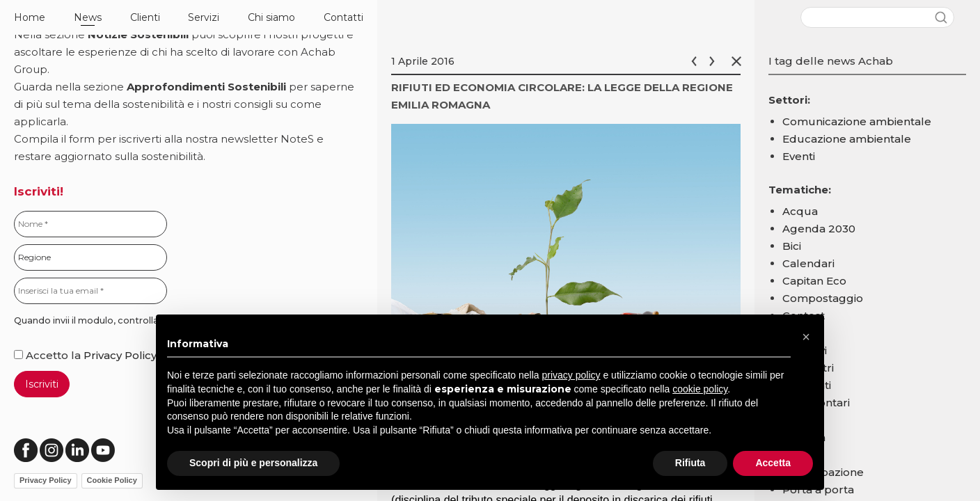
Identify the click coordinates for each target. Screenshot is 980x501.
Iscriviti (42, 384)
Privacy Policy (120, 355)
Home (30, 17)
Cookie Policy (112, 480)
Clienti (145, 17)
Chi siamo (271, 17)
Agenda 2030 (819, 229)
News (88, 17)
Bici (792, 246)
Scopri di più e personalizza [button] (253, 463)
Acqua (800, 211)
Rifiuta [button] (690, 463)
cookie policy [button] (700, 389)
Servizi (204, 17)
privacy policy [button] (571, 375)
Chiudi (739, 61)
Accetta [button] (773, 463)
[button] (806, 337)
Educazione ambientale (847, 139)
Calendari (808, 263)
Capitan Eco (814, 281)
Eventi (799, 156)
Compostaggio (823, 298)
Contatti (343, 17)
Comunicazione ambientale (857, 121)
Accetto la (49, 355)
